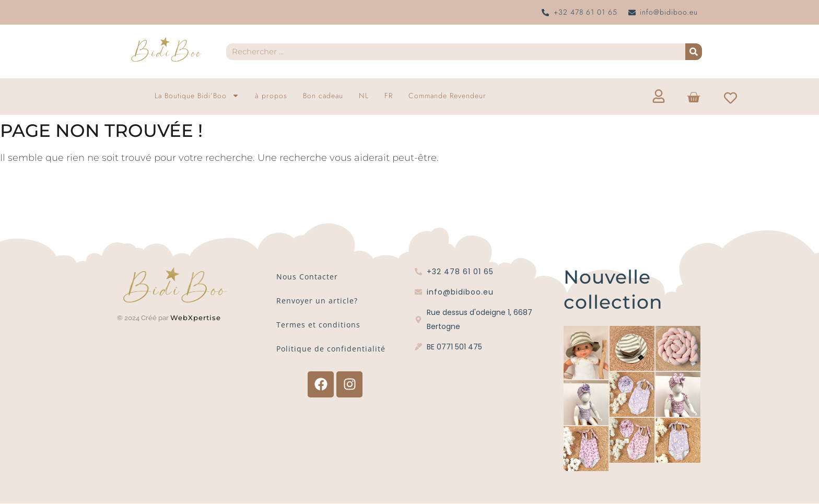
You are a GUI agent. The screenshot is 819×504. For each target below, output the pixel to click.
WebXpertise (197, 318)
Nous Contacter (307, 277)
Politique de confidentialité (331, 349)
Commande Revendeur (447, 96)
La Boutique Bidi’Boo (197, 96)
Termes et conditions (318, 325)
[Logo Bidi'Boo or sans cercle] (166, 50)
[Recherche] (694, 52)
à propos (271, 96)
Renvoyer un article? (317, 301)
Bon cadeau (323, 96)
